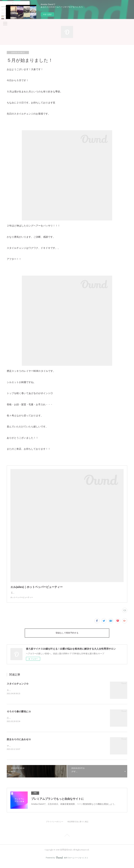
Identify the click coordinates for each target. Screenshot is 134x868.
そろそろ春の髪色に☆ (19, 715)
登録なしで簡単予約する (67, 636)
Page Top (67, 840)
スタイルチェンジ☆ (18, 687)
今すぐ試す (47, 14)
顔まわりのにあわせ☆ (19, 743)
